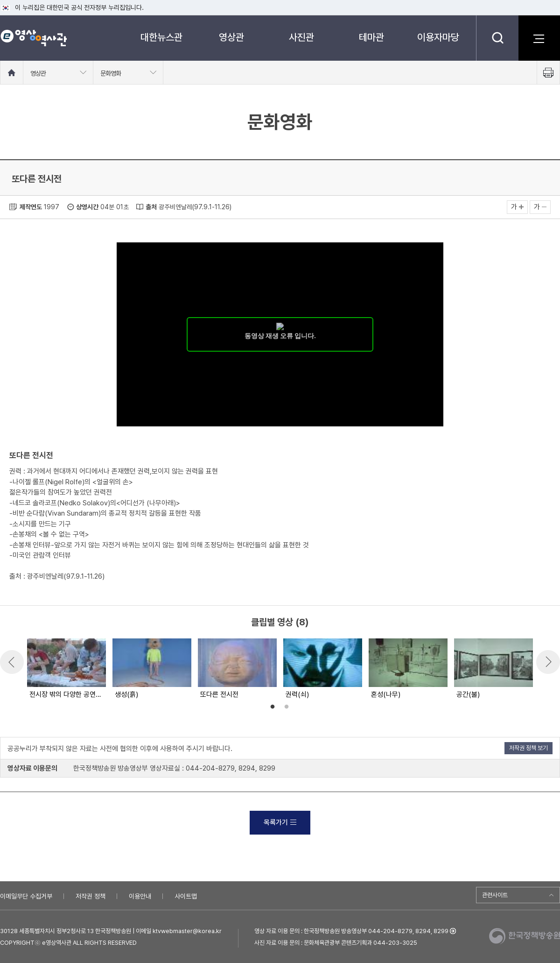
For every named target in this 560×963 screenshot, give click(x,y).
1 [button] (273, 707)
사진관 (301, 37)
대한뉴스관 (161, 37)
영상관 (231, 37)
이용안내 (140, 896)
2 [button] (287, 707)
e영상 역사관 (33, 38)
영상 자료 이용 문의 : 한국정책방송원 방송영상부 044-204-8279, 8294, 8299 (351, 931)
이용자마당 (438, 37)
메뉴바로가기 (0, 0)
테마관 (371, 37)
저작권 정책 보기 (528, 748)
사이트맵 (186, 896)
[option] (66, 669)
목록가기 (280, 822)
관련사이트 (495, 895)
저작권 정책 (91, 896)
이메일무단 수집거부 (26, 896)
